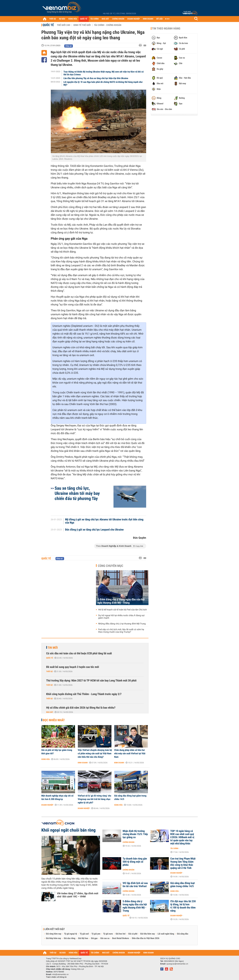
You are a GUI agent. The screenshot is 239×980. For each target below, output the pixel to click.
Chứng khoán (129, 842)
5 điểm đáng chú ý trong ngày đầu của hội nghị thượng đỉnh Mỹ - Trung (121, 601)
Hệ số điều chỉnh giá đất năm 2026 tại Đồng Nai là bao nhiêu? (81, 708)
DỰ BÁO (62, 19)
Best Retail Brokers (121, 938)
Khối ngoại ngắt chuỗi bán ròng (69, 830)
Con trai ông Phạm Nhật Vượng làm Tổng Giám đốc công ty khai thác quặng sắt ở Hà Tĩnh (183, 863)
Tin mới (53, 648)
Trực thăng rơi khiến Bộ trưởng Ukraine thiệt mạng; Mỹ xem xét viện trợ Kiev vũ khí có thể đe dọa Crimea (104, 73)
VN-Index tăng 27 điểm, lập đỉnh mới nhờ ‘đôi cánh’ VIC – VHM (78, 895)
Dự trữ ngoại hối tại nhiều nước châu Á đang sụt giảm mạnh (121, 617)
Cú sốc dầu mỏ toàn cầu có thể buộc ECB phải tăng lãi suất (79, 653)
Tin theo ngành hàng (166, 29)
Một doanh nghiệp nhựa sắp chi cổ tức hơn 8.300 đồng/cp (57, 797)
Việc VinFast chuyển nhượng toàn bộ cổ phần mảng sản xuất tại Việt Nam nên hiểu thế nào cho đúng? (95, 753)
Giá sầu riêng (69, 938)
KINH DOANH (148, 19)
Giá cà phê (133, 934)
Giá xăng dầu (183, 934)
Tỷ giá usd (84, 934)
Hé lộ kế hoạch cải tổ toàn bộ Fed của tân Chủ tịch (123, 610)
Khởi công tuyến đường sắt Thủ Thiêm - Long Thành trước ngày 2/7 (84, 694)
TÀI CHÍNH (94, 19)
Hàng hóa (46, 759)
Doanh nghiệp (47, 805)
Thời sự (49, 671)
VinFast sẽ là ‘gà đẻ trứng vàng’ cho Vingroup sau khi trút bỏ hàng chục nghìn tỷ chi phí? (95, 799)
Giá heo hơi (121, 934)
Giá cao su (105, 938)
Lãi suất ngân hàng (166, 934)
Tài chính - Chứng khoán (108, 25)
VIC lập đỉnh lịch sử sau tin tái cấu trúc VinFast (135, 885)
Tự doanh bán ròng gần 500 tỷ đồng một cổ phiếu (135, 862)
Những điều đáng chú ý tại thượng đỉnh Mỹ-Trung (122, 624)
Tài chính (174, 848)
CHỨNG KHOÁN (118, 19)
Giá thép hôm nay (54, 938)
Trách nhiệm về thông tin (56, 977)
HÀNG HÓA (73, 19)
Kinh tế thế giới (82, 25)
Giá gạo (94, 938)
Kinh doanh (83, 763)
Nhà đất (50, 712)
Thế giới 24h (64, 25)
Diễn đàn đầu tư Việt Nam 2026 (146, 938)
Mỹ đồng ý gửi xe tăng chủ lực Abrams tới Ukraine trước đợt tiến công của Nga (104, 521)
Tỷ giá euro (108, 934)
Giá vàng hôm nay (54, 934)
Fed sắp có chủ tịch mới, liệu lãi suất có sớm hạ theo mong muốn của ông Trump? (121, 631)
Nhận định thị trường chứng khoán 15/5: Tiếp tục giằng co (135, 834)
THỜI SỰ (53, 19)
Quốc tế (48, 25)
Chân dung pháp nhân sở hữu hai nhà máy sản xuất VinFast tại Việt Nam (130, 753)
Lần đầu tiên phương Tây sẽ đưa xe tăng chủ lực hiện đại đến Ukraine (96, 78)
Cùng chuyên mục (111, 566)
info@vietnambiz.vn (60, 974)
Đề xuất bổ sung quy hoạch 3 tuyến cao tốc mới (73, 667)
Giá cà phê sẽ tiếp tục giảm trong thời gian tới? (57, 752)
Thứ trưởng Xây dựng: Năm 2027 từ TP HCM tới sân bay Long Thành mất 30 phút (91, 681)
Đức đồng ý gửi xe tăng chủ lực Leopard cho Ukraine (94, 530)
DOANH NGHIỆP (134, 19)
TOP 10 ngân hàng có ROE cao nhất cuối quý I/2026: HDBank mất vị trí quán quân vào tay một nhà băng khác (182, 837)
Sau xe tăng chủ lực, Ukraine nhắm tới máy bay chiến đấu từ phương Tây (77, 493)
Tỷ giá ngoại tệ (70, 934)
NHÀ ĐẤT (105, 19)
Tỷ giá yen (96, 934)
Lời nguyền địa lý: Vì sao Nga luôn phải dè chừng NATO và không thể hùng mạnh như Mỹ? (103, 83)
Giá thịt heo (83, 938)
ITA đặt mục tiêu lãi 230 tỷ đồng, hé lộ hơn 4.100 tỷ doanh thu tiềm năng (183, 906)
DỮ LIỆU (159, 19)
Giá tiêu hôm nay (147, 934)
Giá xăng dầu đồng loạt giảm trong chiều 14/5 (130, 797)
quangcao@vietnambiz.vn (177, 964)
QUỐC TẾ (84, 19)
